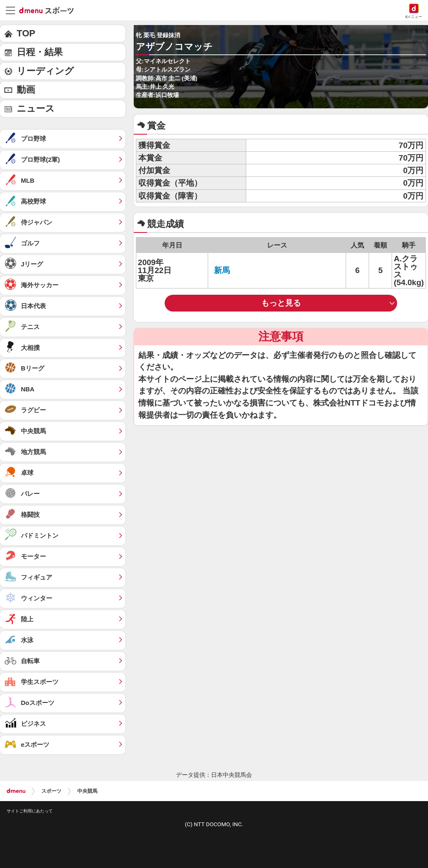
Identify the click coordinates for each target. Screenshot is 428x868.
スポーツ (51, 791)
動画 (26, 90)
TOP (26, 33)
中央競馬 (87, 791)
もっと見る (281, 303)
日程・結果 (40, 52)
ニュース (36, 108)
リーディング (45, 71)
